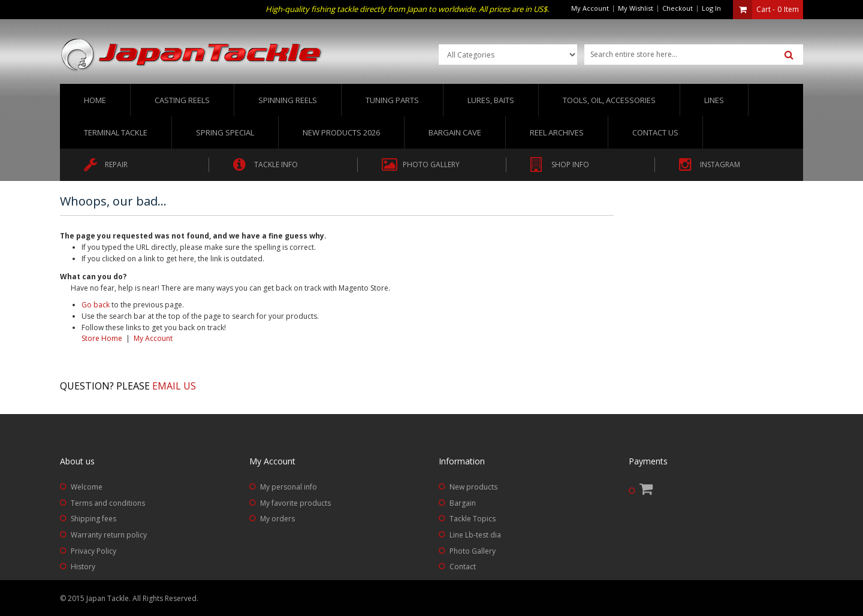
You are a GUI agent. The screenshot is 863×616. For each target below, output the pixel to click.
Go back (96, 305)
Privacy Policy (93, 551)
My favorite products (295, 503)
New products (473, 487)
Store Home (102, 338)
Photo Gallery (473, 551)
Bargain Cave (455, 132)
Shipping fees (93, 519)
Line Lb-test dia (475, 535)
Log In (711, 8)
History (83, 567)
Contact (463, 567)
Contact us (655, 132)
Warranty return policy (109, 535)
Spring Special (225, 132)
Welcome (87, 487)
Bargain (463, 503)
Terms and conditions (108, 503)
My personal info (289, 487)
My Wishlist (636, 8)
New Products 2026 (341, 132)
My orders (277, 519)
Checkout (678, 8)
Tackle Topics (473, 519)
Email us (174, 386)
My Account (590, 8)
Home (95, 100)
